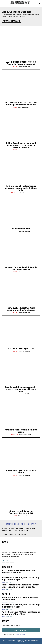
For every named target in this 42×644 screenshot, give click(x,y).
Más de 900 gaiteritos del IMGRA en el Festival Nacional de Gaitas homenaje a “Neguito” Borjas (21, 613)
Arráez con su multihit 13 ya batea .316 (21, 349)
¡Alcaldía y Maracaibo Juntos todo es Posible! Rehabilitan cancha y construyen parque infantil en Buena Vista (21, 145)
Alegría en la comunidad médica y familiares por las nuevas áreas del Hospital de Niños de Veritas (21, 188)
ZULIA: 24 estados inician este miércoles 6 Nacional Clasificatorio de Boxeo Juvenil (21, 63)
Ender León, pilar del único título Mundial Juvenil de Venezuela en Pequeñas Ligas (21, 309)
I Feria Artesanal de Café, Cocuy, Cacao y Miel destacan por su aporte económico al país (21, 104)
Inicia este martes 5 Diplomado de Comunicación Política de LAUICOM (21, 512)
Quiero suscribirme (21, 630)
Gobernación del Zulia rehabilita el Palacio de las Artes (21, 431)
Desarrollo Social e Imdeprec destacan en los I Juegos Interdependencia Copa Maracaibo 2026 (21, 389)
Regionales (15, 193)
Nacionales (5, 602)
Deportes (15, 67)
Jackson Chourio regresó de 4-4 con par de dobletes (21, 471)
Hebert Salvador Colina (24, 67)
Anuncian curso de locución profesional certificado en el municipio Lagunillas (20, 599)
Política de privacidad (20, 634)
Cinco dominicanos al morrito (21, 229)
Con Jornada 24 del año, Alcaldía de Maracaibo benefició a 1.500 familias (21, 268)
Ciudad (15, 107)
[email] (21, 626)
